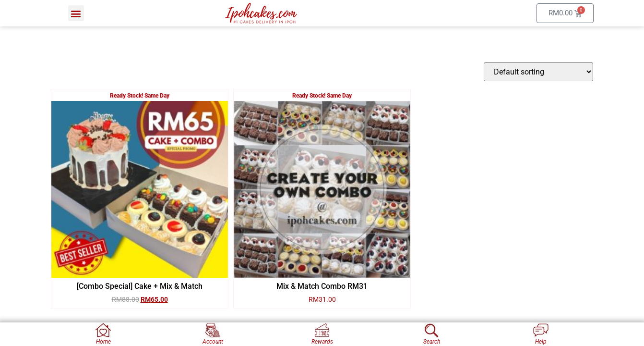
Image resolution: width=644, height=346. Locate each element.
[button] (76, 13)
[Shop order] (538, 72)
